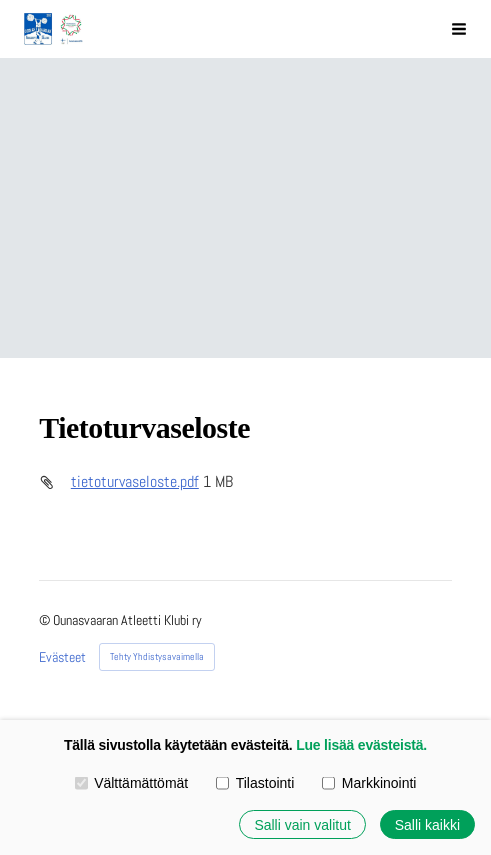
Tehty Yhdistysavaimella (157, 656)
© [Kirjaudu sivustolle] (46, 620)
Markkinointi (369, 782)
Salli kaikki (427, 824)
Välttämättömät (132, 782)
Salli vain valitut (302, 824)
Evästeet (62, 657)
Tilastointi (255, 782)
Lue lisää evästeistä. (361, 745)
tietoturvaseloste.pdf (135, 482)
